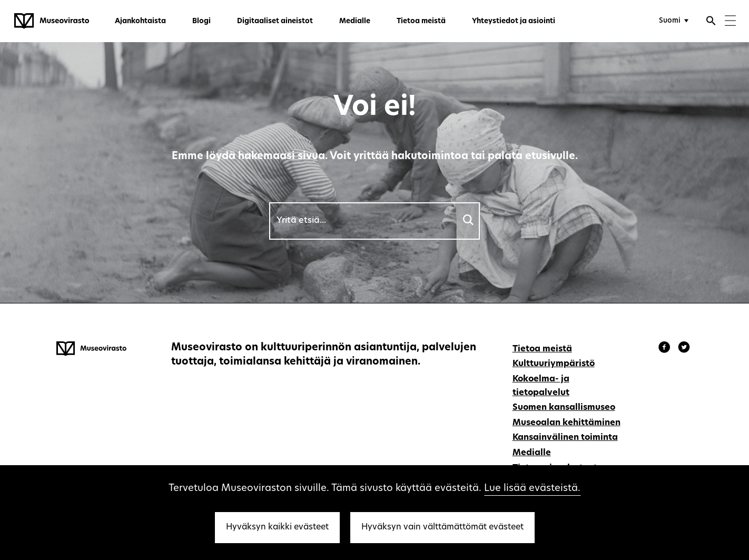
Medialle (355, 21)
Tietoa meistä (421, 21)
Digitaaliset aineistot (275, 21)
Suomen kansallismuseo (564, 408)
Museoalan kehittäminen (566, 423)
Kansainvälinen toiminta (565, 438)
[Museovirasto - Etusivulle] (52, 21)
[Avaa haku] (711, 22)
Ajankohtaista (140, 21)
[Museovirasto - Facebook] (666, 349)
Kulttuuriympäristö (554, 364)
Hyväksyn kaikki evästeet (277, 527)
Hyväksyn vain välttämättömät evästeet (442, 527)
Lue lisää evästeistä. (532, 489)
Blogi (201, 21)
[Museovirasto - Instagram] (684, 349)
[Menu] (730, 22)
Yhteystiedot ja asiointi (514, 21)
